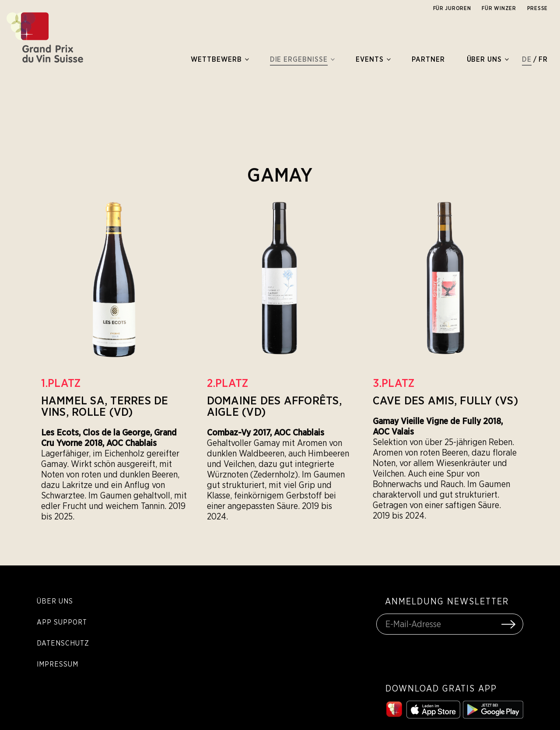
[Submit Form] (508, 624)
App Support (62, 622)
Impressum (58, 664)
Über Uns (55, 601)
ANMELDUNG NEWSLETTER (447, 601)
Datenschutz (63, 643)
